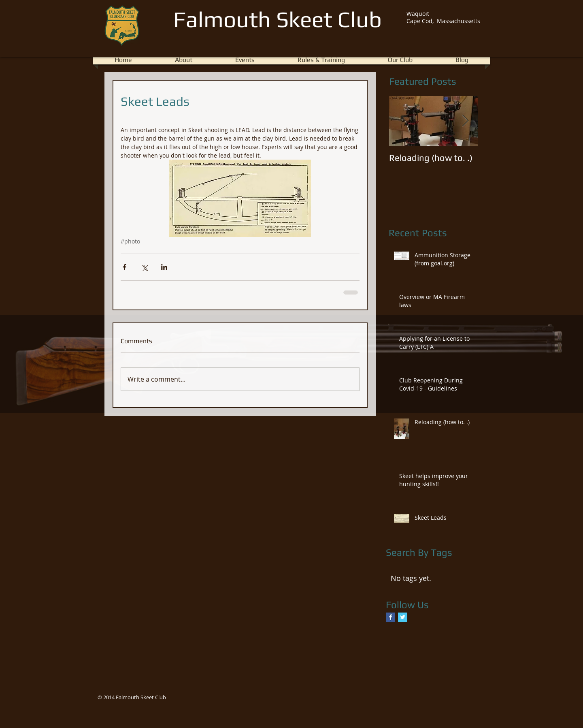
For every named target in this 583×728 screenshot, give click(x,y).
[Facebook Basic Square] (390, 617)
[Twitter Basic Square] (403, 617)
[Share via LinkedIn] (164, 267)
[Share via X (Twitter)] (144, 267)
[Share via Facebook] (124, 267)
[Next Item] (465, 121)
